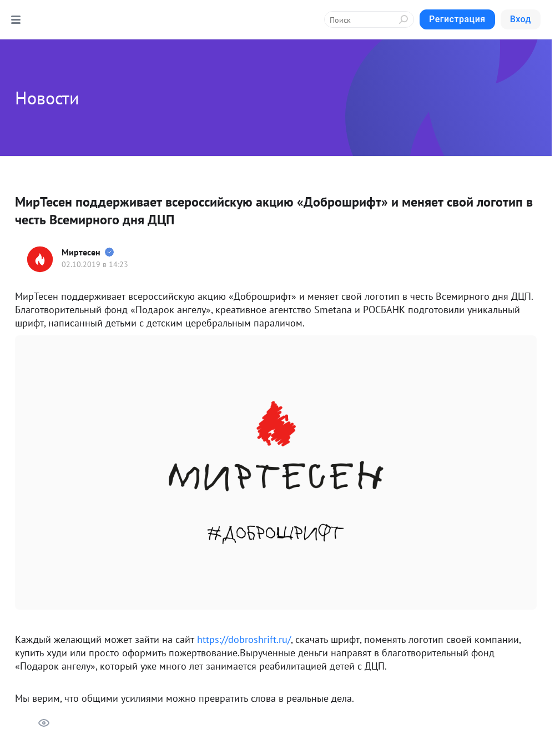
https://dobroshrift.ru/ (244, 639)
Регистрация (457, 19)
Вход (521, 19)
